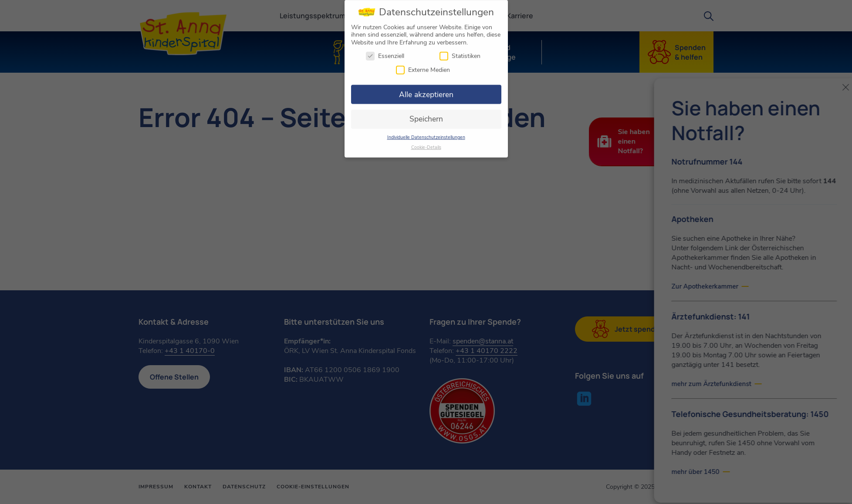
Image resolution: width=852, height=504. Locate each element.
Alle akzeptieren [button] (426, 91)
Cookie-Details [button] (426, 143)
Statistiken (460, 52)
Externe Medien (423, 66)
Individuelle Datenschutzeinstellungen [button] (426, 133)
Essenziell (385, 52)
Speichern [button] (426, 115)
